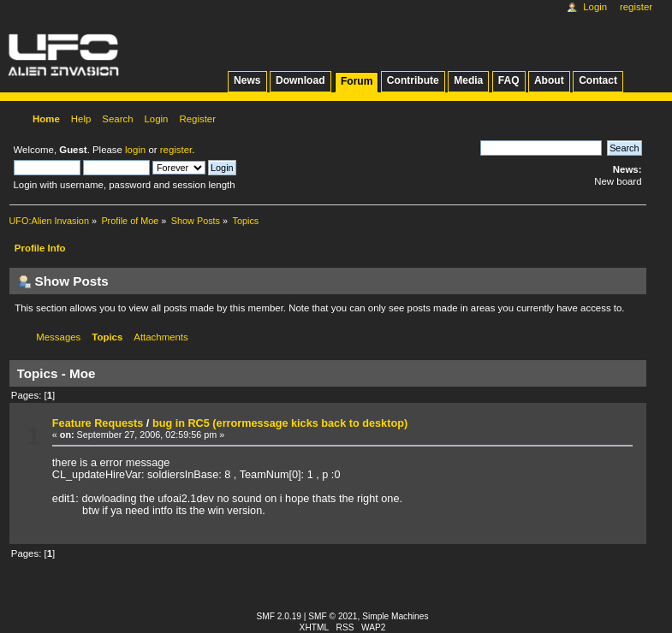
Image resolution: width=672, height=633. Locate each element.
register (176, 150)
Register (636, 7)
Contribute (413, 80)
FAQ (509, 80)
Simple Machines (395, 616)
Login (595, 7)
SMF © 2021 (333, 616)
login (135, 150)
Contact (598, 80)
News (247, 80)
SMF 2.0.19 (280, 616)
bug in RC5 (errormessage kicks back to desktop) (280, 423)
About (549, 80)
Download (300, 80)
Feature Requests (98, 423)
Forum (357, 81)
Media (468, 80)
